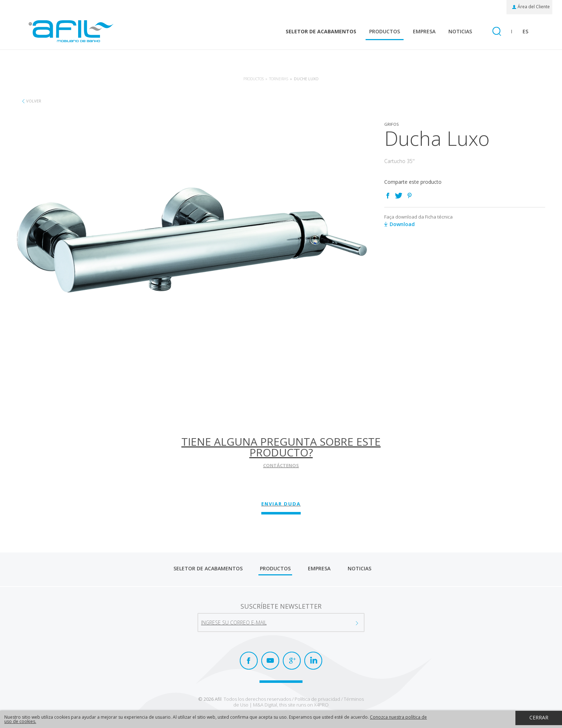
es (525, 31)
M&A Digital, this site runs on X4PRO (291, 705)
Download (402, 224)
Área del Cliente (534, 7)
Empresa (424, 31)
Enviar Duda (281, 504)
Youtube (270, 661)
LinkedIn (313, 661)
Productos (385, 31)
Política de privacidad (317, 699)
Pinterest (409, 196)
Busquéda (497, 32)
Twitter (399, 196)
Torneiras (279, 79)
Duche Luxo (306, 79)
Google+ (292, 661)
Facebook (388, 196)
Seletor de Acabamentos (321, 31)
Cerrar (539, 717)
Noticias (460, 31)
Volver (34, 101)
